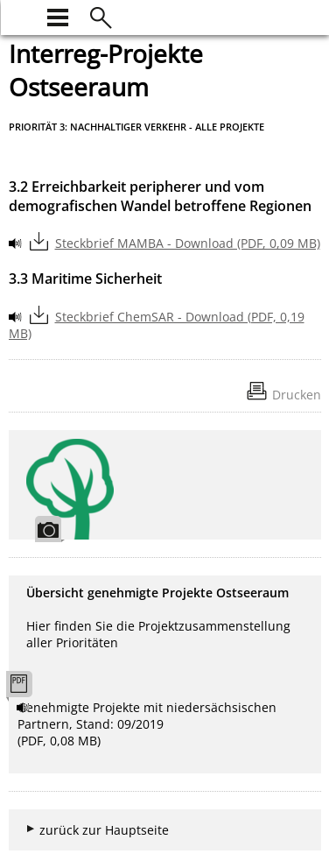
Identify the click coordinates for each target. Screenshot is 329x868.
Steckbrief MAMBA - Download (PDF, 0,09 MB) (188, 243)
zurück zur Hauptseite (104, 830)
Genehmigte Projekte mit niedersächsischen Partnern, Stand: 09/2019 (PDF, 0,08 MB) (147, 724)
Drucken (297, 395)
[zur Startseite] (19, 15)
